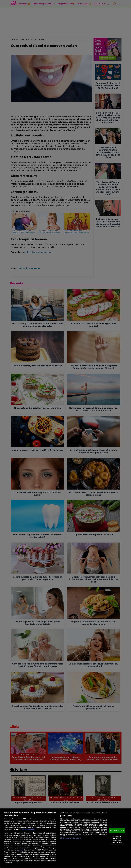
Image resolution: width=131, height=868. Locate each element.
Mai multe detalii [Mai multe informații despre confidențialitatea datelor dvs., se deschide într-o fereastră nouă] (28, 830)
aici (22, 850)
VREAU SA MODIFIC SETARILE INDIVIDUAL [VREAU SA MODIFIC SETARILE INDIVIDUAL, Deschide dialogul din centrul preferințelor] (117, 839)
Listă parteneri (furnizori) (70, 838)
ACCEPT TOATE (117, 831)
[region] (65, 839)
